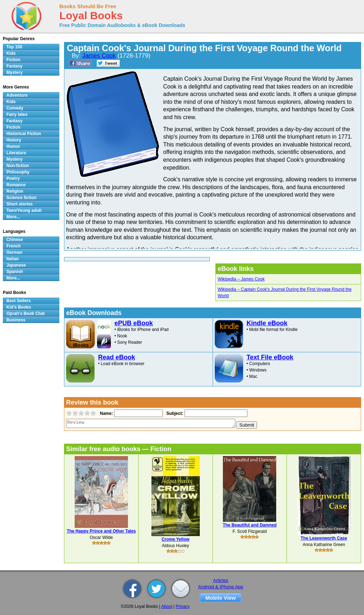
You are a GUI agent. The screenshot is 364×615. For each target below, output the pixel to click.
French (14, 246)
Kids (11, 53)
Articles (221, 580)
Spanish (15, 272)
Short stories (20, 204)
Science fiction (22, 198)
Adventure (17, 95)
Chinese (15, 240)
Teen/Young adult (24, 210)
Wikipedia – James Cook (241, 279)
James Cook (99, 56)
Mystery (14, 73)
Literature (16, 153)
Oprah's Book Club (26, 314)
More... (13, 217)
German (14, 252)
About (167, 606)
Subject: (174, 413)
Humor (13, 146)
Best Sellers (19, 301)
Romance (16, 185)
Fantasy (14, 66)
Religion (15, 191)
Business (16, 320)
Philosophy (18, 172)
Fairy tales (17, 114)
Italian (13, 259)
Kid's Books (19, 307)
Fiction (13, 60)
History (14, 140)
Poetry (13, 178)
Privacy (183, 606)
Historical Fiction (24, 134)
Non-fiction (18, 166)
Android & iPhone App (221, 587)
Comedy (15, 108)
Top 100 (14, 47)
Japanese (16, 265)
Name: (106, 413)
